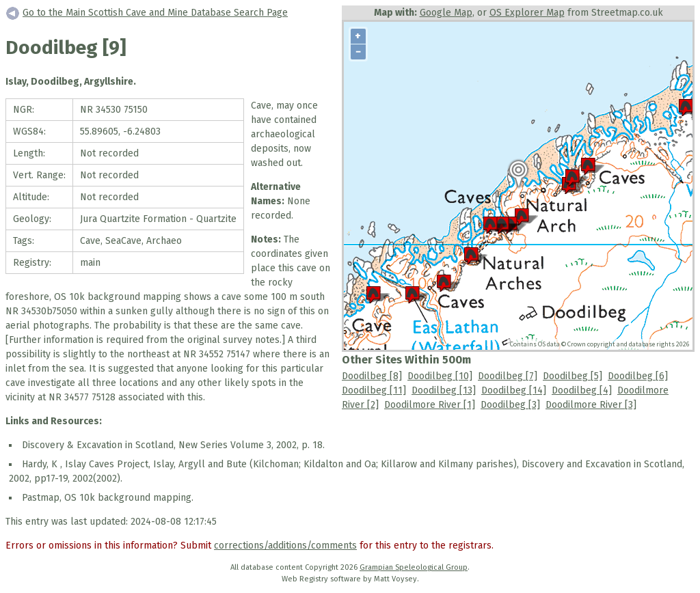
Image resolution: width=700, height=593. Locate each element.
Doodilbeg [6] (638, 376)
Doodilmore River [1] (430, 405)
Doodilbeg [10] (440, 376)
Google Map (446, 13)
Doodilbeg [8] (372, 376)
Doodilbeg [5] (573, 376)
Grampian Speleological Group (414, 567)
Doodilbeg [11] (374, 390)
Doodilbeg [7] (508, 376)
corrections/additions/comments (285, 546)
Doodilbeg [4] (582, 390)
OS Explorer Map (527, 13)
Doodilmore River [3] (591, 405)
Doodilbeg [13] (444, 390)
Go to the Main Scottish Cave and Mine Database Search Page (155, 13)
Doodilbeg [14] (514, 390)
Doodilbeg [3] (510, 405)
